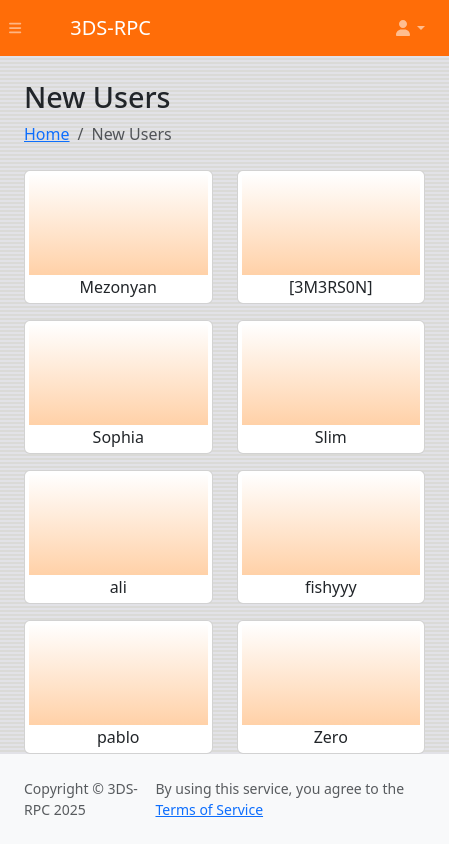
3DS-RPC (110, 27)
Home (47, 134)
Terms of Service (209, 809)
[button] (409, 28)
